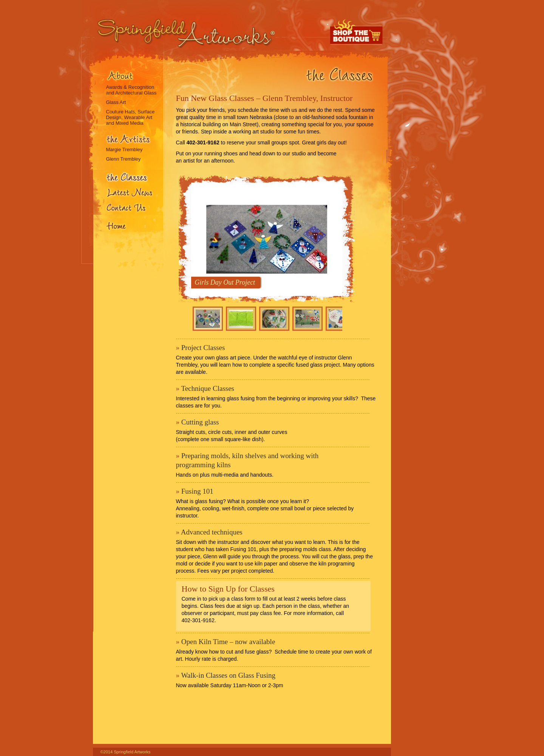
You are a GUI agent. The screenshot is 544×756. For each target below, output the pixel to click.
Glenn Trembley (124, 159)
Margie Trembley (124, 149)
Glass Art (116, 102)
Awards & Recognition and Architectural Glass (131, 90)
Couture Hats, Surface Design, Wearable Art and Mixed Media (131, 117)
